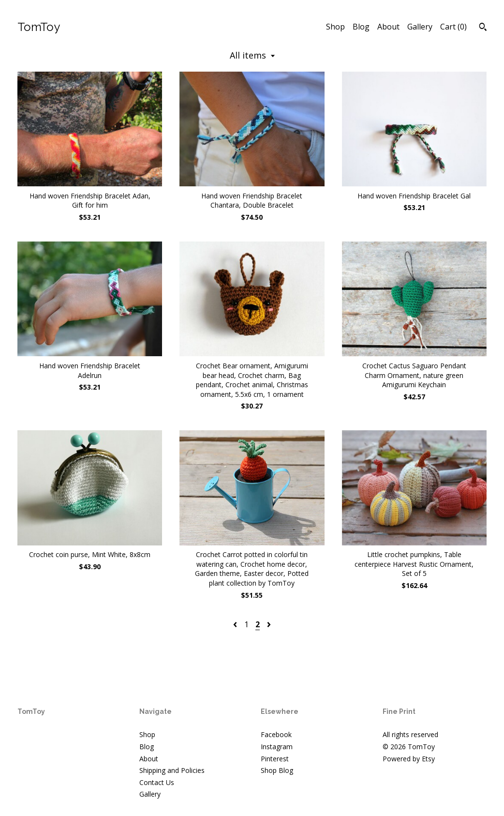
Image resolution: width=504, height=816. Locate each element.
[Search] (483, 28)
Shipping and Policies (172, 770)
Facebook (276, 734)
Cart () (453, 27)
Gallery (420, 27)
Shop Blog (277, 770)
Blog (361, 27)
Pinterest (275, 759)
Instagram (277, 747)
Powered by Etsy (409, 759)
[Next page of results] (269, 624)
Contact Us (157, 782)
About (388, 27)
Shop (335, 27)
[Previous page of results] (236, 624)
